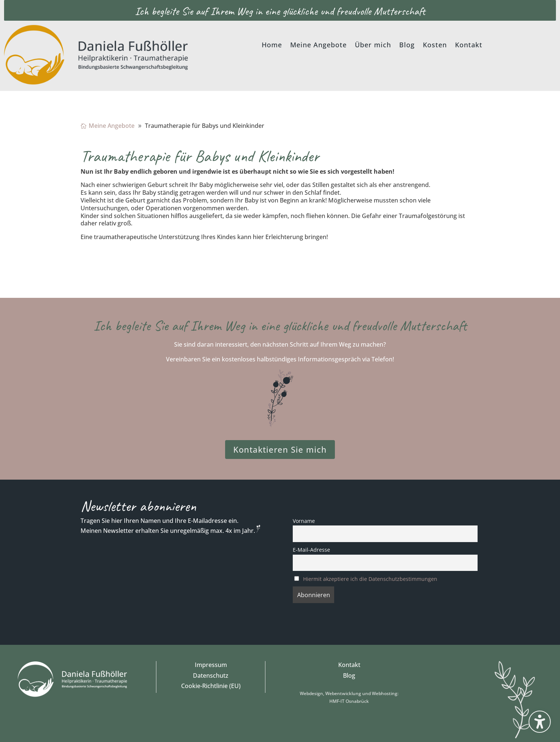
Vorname (304, 521)
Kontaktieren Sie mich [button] (280, 449)
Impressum (211, 665)
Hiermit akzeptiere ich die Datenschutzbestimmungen (370, 579)
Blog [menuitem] (407, 46)
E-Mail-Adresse (311, 550)
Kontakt (349, 665)
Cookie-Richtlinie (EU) (211, 686)
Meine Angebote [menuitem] (318, 46)
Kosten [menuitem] (435, 46)
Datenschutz (211, 675)
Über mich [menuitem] (373, 46)
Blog (349, 675)
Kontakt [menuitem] (469, 46)
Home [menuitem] (272, 46)
